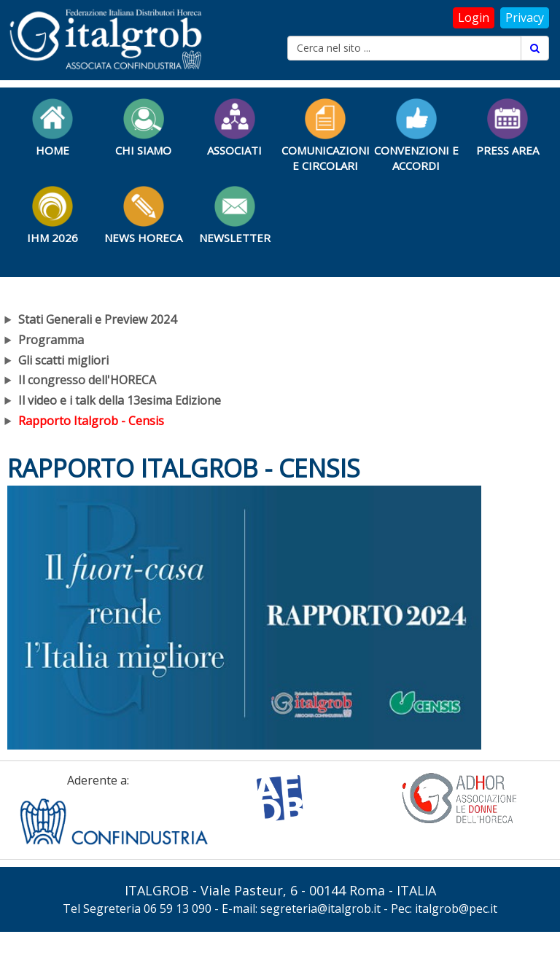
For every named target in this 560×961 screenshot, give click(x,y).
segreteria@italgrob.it (320, 909)
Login (474, 17)
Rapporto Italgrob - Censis (91, 421)
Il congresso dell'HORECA (87, 380)
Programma (51, 340)
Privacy (525, 17)
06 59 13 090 (178, 909)
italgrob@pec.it (456, 909)
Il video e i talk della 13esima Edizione (120, 400)
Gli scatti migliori (63, 360)
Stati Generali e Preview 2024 (97, 319)
